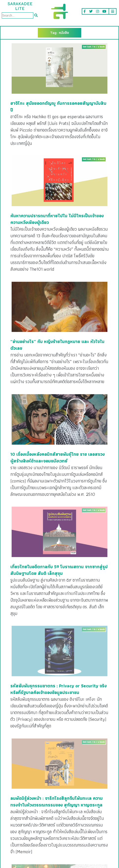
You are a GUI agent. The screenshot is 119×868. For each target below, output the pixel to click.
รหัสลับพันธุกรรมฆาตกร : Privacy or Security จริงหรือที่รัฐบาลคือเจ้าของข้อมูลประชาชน (59, 689)
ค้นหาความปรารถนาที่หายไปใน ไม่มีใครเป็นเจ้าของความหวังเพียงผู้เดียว (57, 219)
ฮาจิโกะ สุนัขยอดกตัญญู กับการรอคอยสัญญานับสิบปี (58, 107)
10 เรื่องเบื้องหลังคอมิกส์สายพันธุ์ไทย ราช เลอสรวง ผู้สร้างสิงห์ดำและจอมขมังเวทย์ (58, 457)
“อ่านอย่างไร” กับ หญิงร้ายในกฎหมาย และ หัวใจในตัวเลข (57, 345)
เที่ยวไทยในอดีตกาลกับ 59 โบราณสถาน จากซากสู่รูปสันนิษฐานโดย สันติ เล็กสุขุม (59, 570)
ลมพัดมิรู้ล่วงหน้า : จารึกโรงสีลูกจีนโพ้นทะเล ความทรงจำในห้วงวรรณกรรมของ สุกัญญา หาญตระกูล (57, 802)
